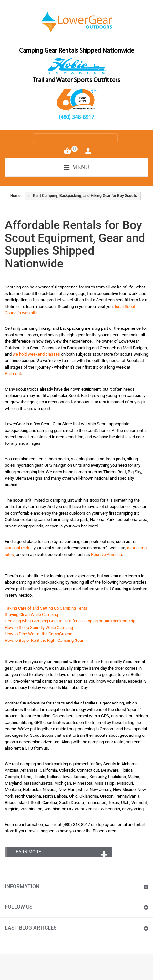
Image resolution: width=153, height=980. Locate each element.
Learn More (27, 852)
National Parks (18, 548)
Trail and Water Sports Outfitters (76, 80)
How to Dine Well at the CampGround (39, 634)
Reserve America (107, 554)
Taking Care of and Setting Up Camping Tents (46, 608)
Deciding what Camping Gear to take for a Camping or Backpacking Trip (70, 621)
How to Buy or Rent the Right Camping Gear (44, 640)
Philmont (13, 374)
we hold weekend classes (36, 354)
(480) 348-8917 (76, 117)
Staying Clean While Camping (31, 615)
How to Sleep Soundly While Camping (39, 627)
